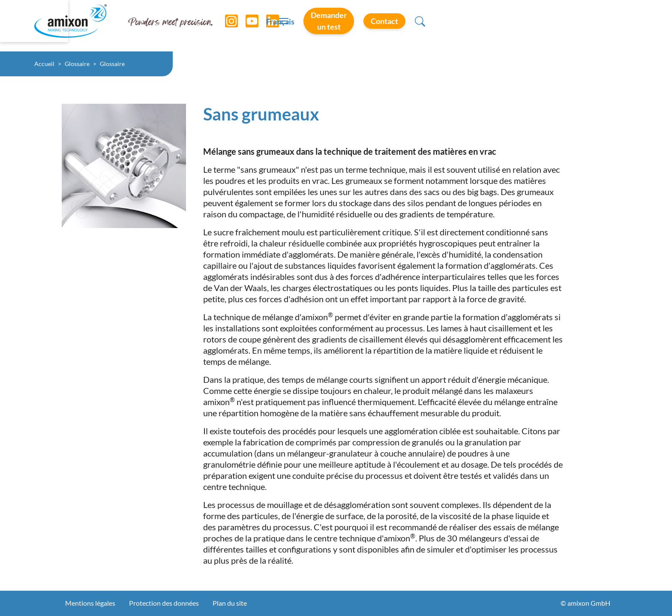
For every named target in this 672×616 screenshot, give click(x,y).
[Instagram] (225, 26)
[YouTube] (246, 26)
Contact (583, 25)
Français (431, 26)
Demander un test (504, 25)
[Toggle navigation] (336, 26)
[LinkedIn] (266, 26)
